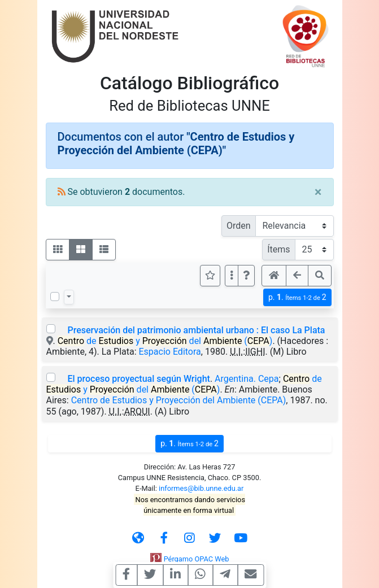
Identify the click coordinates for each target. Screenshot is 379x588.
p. (297, 297)
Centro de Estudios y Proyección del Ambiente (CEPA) (179, 400)
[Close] (318, 192)
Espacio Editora (170, 352)
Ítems (278, 249)
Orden (239, 226)
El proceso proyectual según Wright (138, 379)
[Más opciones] (232, 276)
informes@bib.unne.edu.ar (201, 488)
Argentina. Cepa (247, 379)
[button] (246, 276)
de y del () (165, 341)
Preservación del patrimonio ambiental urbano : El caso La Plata (196, 330)
